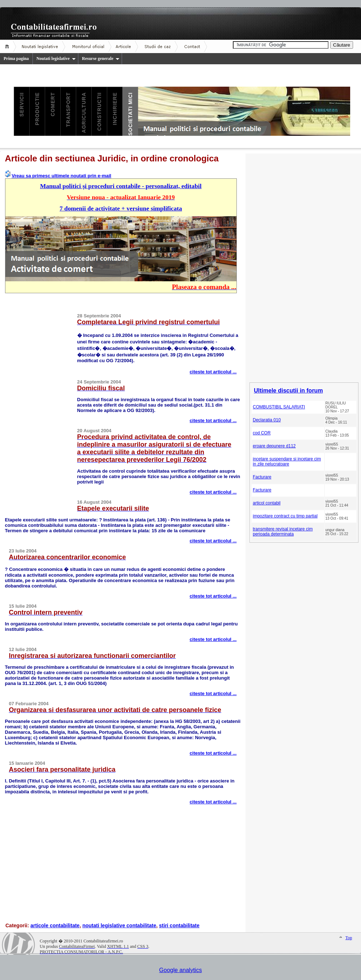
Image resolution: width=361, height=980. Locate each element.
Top (349, 938)
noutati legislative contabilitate (119, 925)
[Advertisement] (41, 408)
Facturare (262, 477)
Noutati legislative (56, 58)
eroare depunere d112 (274, 446)
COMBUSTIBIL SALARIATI (279, 407)
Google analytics (180, 970)
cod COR (262, 433)
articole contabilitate (55, 925)
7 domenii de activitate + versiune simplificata (121, 209)
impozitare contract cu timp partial (285, 516)
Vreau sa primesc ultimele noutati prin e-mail (61, 176)
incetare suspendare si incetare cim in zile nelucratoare (287, 461)
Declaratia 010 (267, 420)
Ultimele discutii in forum (288, 391)
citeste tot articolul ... (213, 372)
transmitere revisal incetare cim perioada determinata (283, 532)
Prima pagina (16, 58)
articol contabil (267, 503)
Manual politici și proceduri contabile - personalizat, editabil (121, 186)
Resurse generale (101, 58)
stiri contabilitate (179, 925)
